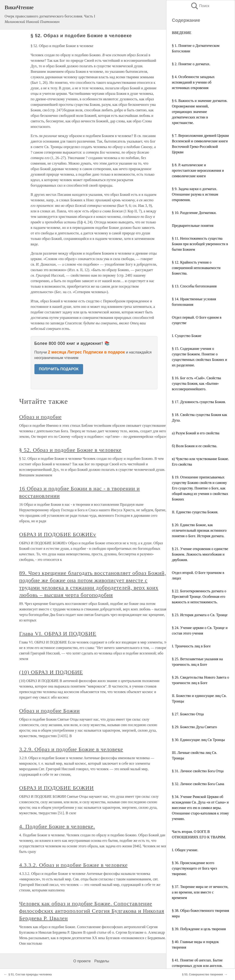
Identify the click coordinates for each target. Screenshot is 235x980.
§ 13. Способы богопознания (194, 286)
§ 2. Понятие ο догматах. (191, 64)
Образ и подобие (41, 417)
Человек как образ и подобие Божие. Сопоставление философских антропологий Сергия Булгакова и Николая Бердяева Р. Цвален (92, 911)
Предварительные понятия (193, 226)
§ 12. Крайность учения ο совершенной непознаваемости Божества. (196, 268)
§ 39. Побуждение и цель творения (199, 929)
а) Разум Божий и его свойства (196, 433)
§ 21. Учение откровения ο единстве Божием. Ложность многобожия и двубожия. (200, 554)
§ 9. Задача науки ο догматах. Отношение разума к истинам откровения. (195, 194)
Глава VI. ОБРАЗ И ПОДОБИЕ (58, 634)
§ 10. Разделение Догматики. (194, 213)
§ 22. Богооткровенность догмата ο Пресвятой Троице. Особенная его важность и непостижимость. (199, 597)
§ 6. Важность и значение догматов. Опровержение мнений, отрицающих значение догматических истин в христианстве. (200, 112)
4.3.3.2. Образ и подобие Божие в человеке (74, 865)
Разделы (102, 961)
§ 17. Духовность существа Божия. (199, 402)
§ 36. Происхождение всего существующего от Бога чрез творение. (194, 868)
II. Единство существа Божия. (195, 512)
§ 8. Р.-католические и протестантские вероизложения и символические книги (198, 170)
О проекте (82, 961)
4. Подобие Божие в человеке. (57, 826)
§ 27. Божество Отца (188, 714)
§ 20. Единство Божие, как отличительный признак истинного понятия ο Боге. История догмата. (199, 530)
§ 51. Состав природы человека (30, 974)
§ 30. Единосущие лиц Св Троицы (198, 740)
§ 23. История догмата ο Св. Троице (200, 615)
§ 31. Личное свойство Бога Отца (198, 771)
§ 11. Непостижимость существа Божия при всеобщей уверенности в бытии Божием (200, 244)
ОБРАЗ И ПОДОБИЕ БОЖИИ (57, 788)
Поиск (200, 6)
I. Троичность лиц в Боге (191, 646)
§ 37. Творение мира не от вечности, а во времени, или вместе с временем (200, 892)
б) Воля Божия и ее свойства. (194, 446)
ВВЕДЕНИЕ (182, 33)
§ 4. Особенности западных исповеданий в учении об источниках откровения (193, 82)
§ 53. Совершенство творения (202, 974)
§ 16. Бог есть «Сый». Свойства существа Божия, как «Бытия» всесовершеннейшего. (196, 383)
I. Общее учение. (185, 850)
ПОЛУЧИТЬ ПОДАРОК (59, 369)
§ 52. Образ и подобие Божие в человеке (70, 450)
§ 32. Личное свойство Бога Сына (198, 784)
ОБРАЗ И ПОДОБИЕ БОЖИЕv (58, 534)
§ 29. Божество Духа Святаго (194, 727)
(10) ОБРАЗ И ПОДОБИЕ (51, 672)
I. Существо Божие (187, 336)
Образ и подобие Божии (50, 711)
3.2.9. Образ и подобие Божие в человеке (71, 749)
